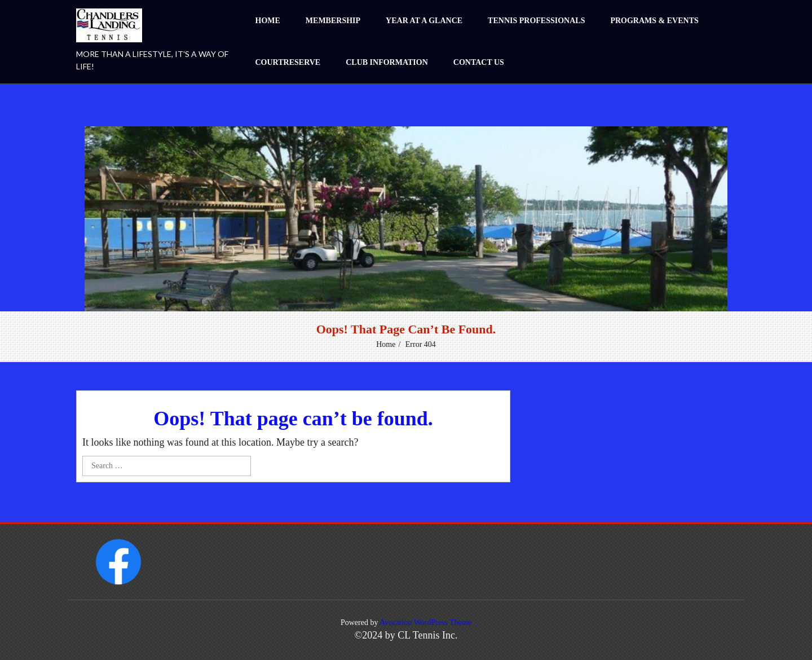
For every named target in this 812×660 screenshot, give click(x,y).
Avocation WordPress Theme (425, 622)
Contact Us (479, 62)
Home (268, 21)
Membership (333, 21)
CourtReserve (288, 62)
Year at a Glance (424, 21)
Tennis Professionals (536, 21)
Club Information (387, 62)
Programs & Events (654, 21)
